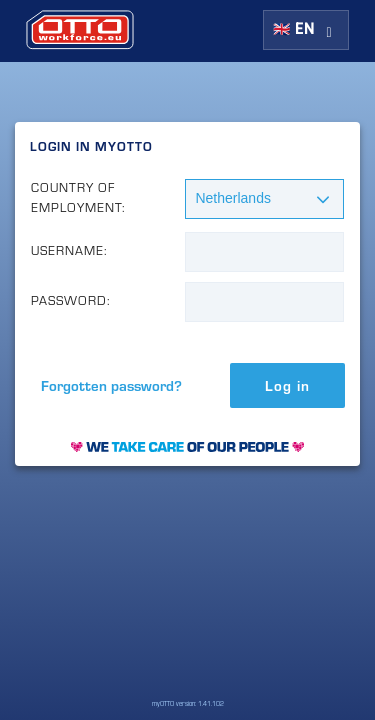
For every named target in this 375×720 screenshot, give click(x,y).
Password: (71, 300)
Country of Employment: (78, 197)
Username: (69, 250)
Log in (287, 385)
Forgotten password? (111, 385)
